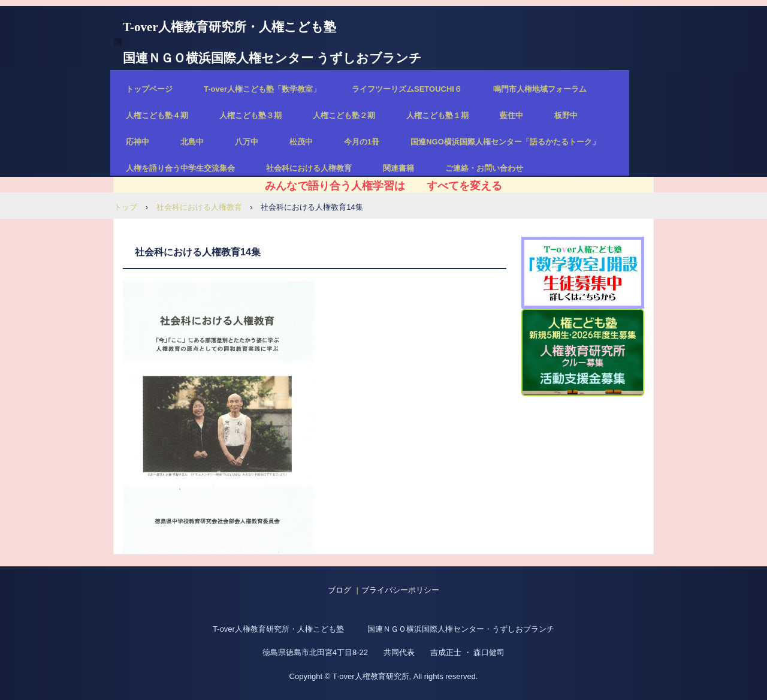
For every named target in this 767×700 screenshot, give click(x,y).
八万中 (247, 142)
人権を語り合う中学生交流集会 (180, 168)
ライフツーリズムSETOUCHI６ (407, 89)
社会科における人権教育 (309, 168)
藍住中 (511, 115)
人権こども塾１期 (437, 115)
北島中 (192, 142)
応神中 (138, 142)
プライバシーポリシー (400, 590)
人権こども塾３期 (250, 115)
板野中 (566, 115)
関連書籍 (398, 168)
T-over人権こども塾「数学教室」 (262, 89)
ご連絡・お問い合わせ (484, 168)
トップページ (149, 89)
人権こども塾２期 (344, 115)
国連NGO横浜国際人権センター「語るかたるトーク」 (505, 142)
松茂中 (301, 142)
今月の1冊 (362, 142)
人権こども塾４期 (157, 115)
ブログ (339, 590)
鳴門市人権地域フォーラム (540, 89)
